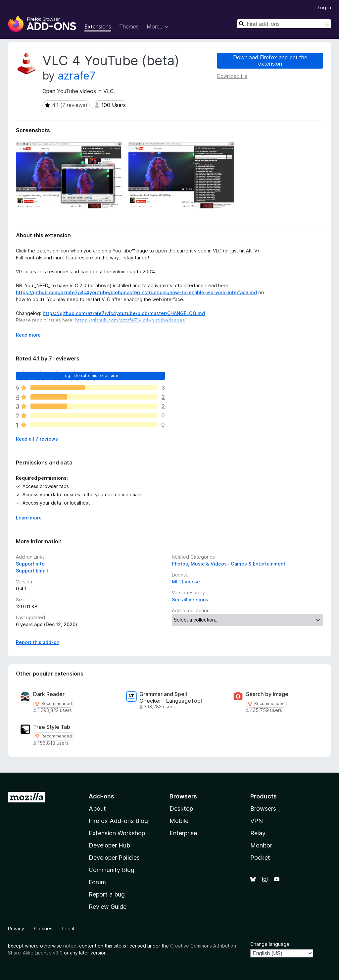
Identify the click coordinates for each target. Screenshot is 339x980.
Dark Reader (49, 694)
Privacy (16, 928)
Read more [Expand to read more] (28, 335)
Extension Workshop (117, 833)
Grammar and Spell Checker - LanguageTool (171, 697)
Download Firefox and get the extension (270, 60)
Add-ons (101, 796)
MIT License (186, 582)
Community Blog (112, 870)
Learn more (29, 518)
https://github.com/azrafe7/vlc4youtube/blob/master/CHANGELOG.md (124, 313)
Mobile (179, 821)
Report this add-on (38, 642)
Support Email (32, 571)
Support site (30, 564)
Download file (232, 76)
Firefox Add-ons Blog (118, 821)
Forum (97, 882)
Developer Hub (109, 845)
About (97, 809)
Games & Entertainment (258, 564)
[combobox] (284, 24)
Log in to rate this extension (90, 376)
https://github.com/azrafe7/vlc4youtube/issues (130, 320)
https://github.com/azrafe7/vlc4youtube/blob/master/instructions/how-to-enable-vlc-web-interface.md (136, 292)
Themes (129, 27)
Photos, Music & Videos (199, 564)
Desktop (181, 809)
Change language (270, 944)
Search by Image (267, 694)
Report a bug (107, 894)
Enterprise (183, 833)
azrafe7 (77, 76)
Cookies (43, 928)
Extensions (98, 27)
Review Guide (108, 907)
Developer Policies (114, 858)
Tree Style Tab (52, 727)
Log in (324, 7)
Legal (68, 928)
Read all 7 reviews (37, 439)
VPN (257, 821)
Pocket (260, 858)
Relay (258, 833)
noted (70, 946)
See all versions (190, 599)
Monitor (261, 845)
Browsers (263, 809)
